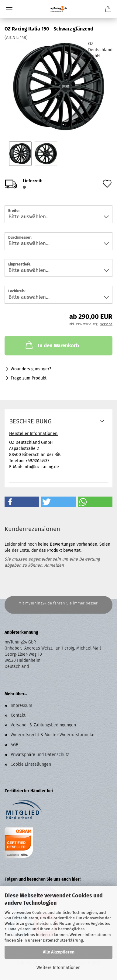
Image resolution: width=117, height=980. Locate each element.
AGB (14, 745)
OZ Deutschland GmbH (100, 50)
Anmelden (54, 565)
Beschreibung (30, 421)
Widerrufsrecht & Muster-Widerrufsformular (53, 735)
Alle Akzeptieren (59, 952)
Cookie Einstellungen (31, 764)
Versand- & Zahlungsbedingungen (43, 725)
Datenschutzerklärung (63, 940)
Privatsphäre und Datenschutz (40, 755)
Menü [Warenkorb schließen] (9, 9)
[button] (22, 502)
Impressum (21, 706)
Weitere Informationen (58, 968)
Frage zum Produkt (29, 378)
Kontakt (18, 715)
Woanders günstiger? (31, 369)
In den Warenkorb (52, 345)
